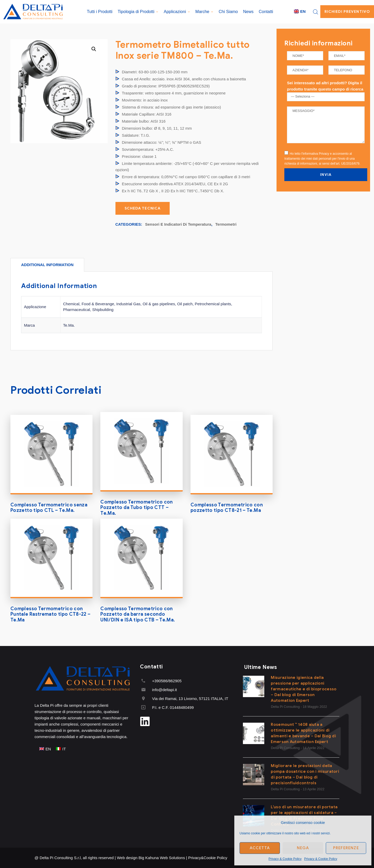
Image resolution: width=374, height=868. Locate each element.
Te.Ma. (69, 325)
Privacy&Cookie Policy (208, 858)
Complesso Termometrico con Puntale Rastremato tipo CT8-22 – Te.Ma (51, 614)
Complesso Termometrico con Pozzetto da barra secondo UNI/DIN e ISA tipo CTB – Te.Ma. (138, 614)
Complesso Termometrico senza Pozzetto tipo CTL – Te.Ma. (49, 508)
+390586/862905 (167, 681)
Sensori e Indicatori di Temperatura (178, 224)
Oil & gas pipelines (159, 304)
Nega (303, 848)
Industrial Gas (128, 304)
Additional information (47, 265)
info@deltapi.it (164, 690)
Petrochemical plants (213, 304)
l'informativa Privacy (315, 154)
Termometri (226, 224)
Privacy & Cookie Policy (285, 859)
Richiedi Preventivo (347, 12)
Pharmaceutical (76, 310)
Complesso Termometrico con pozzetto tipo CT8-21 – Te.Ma (227, 508)
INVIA (326, 175)
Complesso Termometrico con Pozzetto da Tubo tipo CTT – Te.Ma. (136, 508)
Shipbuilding (103, 310)
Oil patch (185, 304)
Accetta (260, 848)
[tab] (47, 265)
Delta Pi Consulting (285, 707)
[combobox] (326, 97)
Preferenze (346, 848)
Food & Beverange (98, 304)
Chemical (71, 304)
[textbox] (327, 97)
